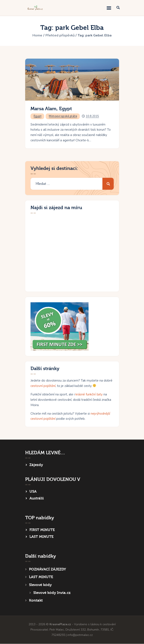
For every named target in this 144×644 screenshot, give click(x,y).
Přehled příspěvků (60, 36)
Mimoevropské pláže (63, 116)
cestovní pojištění (43, 386)
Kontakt (36, 601)
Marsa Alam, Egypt (51, 109)
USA (33, 491)
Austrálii (37, 498)
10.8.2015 (92, 116)
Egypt (38, 116)
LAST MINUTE (41, 537)
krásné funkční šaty (89, 394)
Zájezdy (36, 465)
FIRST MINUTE (42, 530)
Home (37, 36)
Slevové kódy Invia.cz (52, 593)
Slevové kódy (40, 585)
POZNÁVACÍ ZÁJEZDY (47, 569)
